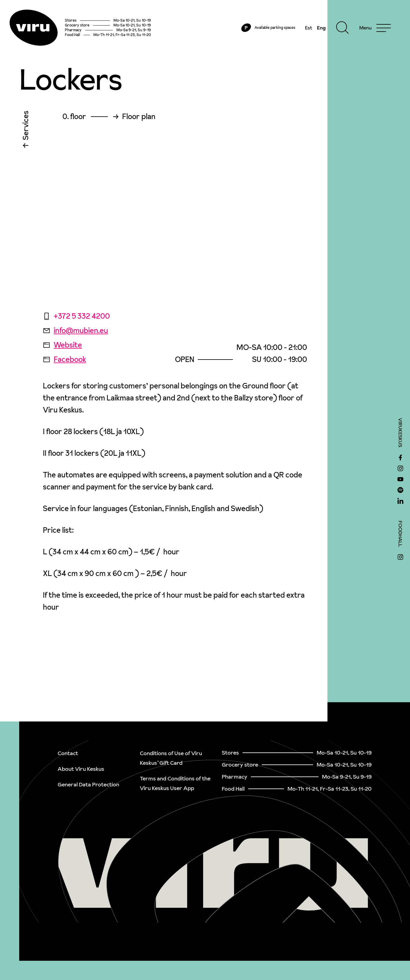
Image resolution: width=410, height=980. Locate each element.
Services (26, 127)
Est (309, 28)
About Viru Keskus (81, 769)
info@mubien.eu (75, 331)
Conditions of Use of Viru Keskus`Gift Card (171, 758)
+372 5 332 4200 (76, 316)
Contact (68, 753)
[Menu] (375, 28)
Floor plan (139, 117)
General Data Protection (88, 784)
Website (62, 345)
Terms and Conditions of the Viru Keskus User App (175, 783)
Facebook (65, 359)
